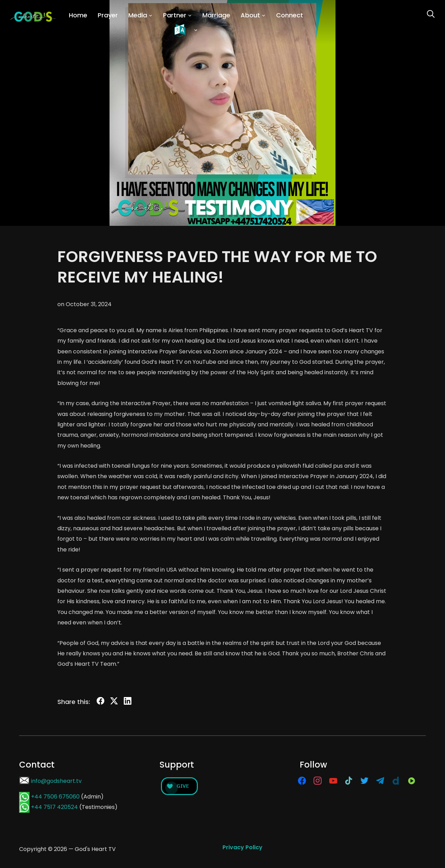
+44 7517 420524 (54, 807)
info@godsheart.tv (56, 781)
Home (78, 15)
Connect (290, 15)
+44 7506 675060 (55, 797)
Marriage (216, 15)
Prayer (108, 15)
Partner (175, 15)
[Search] (431, 13)
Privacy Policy (242, 847)
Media (138, 15)
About (250, 15)
